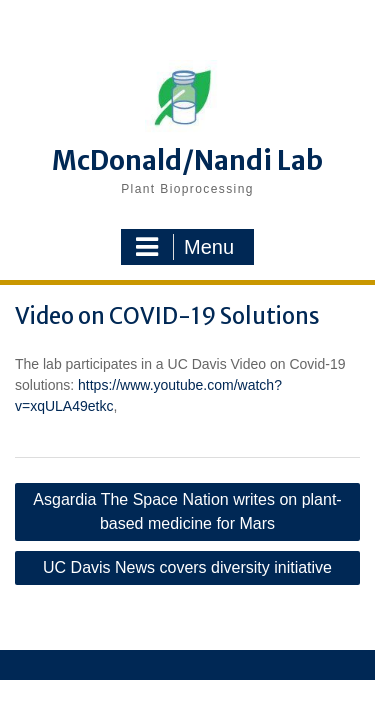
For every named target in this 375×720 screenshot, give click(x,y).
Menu (185, 247)
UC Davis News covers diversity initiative (187, 567)
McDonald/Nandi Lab (187, 160)
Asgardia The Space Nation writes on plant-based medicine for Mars (187, 511)
